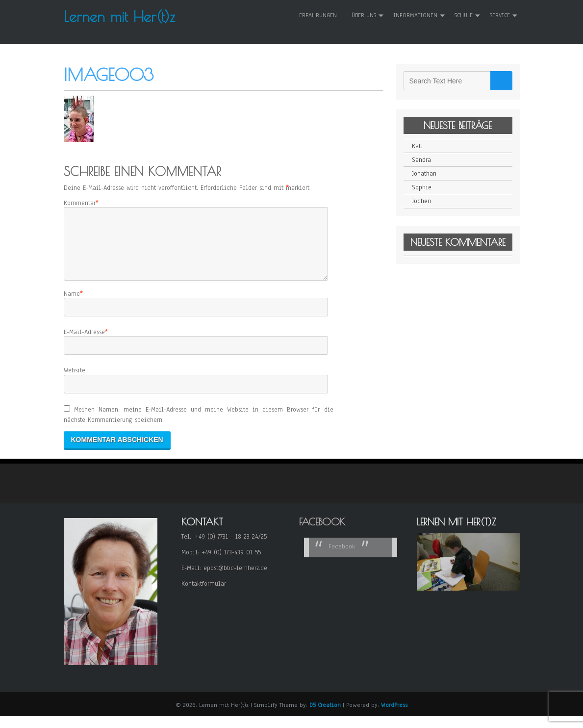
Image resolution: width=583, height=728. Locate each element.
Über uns (364, 15)
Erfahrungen (318, 15)
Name (72, 306)
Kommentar (80, 203)
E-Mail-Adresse (84, 344)
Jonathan (424, 174)
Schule (464, 15)
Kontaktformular (204, 596)
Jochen (421, 201)
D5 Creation (325, 717)
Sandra (421, 160)
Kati (418, 146)
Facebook (322, 533)
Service (500, 15)
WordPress (394, 717)
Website (75, 382)
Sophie (422, 187)
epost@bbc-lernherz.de (235, 580)
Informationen (415, 15)
